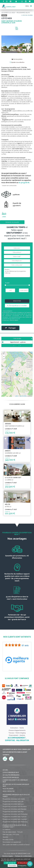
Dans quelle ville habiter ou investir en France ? (16, 848)
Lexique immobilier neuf (11, 776)
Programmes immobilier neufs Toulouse (15, 820)
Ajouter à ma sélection (17, 62)
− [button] (4, 360)
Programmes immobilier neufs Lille (13, 805)
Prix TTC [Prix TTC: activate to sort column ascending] (29, 340)
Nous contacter (9, 795)
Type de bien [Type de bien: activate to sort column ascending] (9, 340)
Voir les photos (17, 59)
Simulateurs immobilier (11, 781)
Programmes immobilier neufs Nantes (14, 803)
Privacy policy (22, 866)
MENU (28, 6)
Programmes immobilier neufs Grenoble (15, 823)
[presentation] (17, 296)
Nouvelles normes (8, 843)
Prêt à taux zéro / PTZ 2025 (11, 838)
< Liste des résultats (27, 15)
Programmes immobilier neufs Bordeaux (15, 810)
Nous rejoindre (8, 792)
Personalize (12, 866)
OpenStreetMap (23, 400)
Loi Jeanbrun (7, 833)
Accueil (5, 774)
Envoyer (17, 301)
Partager (10, 328)
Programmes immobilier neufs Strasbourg (15, 825)
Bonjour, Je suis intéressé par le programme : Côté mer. (17, 272)
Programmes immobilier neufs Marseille (14, 813)
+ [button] (4, 358)
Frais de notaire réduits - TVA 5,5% (13, 836)
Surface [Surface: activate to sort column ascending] (21, 340)
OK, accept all (10, 863)
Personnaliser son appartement (12, 846)
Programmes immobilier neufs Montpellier (15, 818)
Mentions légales (14, 320)
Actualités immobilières (11, 779)
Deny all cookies (24, 863)
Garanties (5, 841)
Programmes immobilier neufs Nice (13, 815)
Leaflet (16, 400)
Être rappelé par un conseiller (17, 306)
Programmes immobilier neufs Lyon (13, 808)
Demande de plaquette (12, 222)
